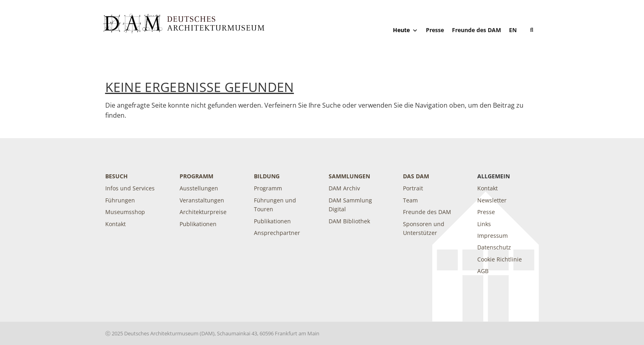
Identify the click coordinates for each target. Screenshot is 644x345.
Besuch (117, 176)
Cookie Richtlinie (500, 259)
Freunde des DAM (476, 30)
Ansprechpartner (277, 233)
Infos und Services (130, 188)
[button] (532, 30)
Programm (196, 176)
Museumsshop (125, 212)
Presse (435, 30)
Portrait (413, 188)
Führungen (120, 200)
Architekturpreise (203, 212)
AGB (483, 271)
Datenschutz (494, 247)
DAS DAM (416, 176)
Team (410, 200)
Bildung (267, 176)
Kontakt (116, 224)
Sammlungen (349, 176)
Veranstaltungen (202, 200)
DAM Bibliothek (349, 221)
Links (484, 224)
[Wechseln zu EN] (513, 30)
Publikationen (198, 224)
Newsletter (492, 200)
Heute (405, 30)
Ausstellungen (199, 188)
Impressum (493, 236)
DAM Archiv (344, 188)
